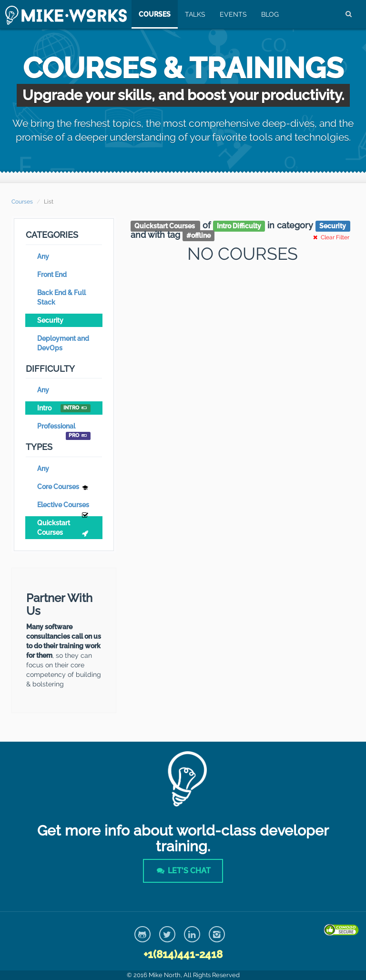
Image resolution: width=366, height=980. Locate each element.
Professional (64, 428)
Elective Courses (64, 506)
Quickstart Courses (64, 529)
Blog (269, 14)
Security (50, 320)
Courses (154, 14)
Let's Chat (183, 871)
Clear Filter (330, 237)
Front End (52, 275)
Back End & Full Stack (61, 297)
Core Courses (64, 488)
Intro (64, 408)
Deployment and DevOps (63, 343)
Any (43, 256)
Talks (194, 14)
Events (232, 14)
